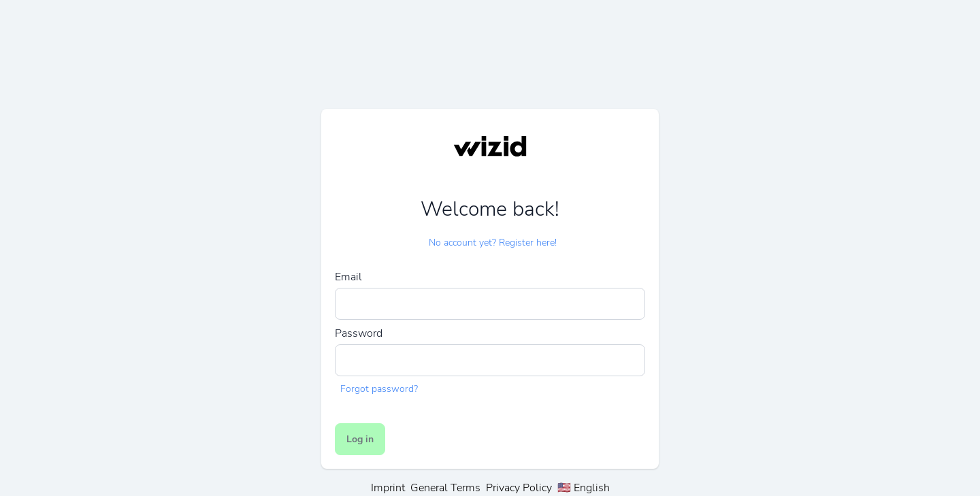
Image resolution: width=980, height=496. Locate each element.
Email (348, 277)
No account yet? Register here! (493, 243)
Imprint (388, 488)
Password (359, 333)
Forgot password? (379, 389)
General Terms (445, 488)
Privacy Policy (519, 488)
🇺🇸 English (584, 488)
